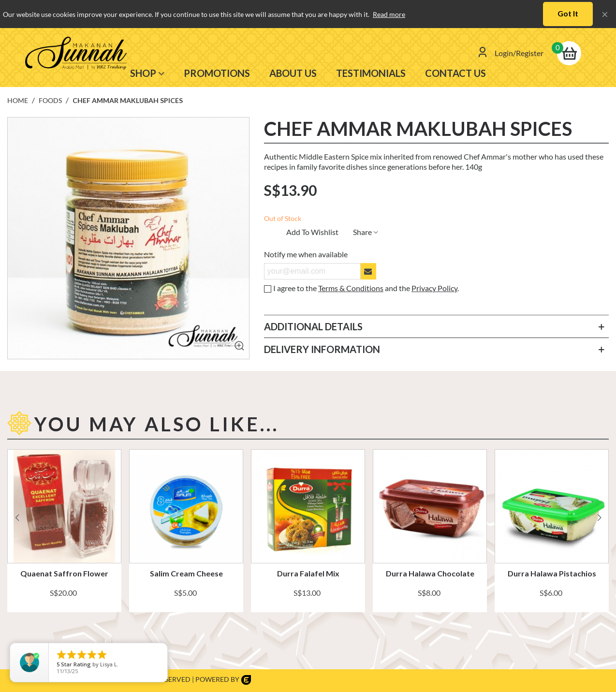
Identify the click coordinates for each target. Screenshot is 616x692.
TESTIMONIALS (371, 73)
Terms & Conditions (351, 288)
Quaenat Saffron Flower (64, 573)
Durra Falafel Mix (308, 573)
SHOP (143, 73)
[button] (599, 515)
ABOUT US (293, 73)
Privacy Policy (434, 288)
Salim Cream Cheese (186, 573)
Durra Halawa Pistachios (552, 573)
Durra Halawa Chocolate (430, 573)
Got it (568, 13)
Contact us (455, 73)
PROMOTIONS (217, 73)
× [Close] (605, 14)
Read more (389, 14)
